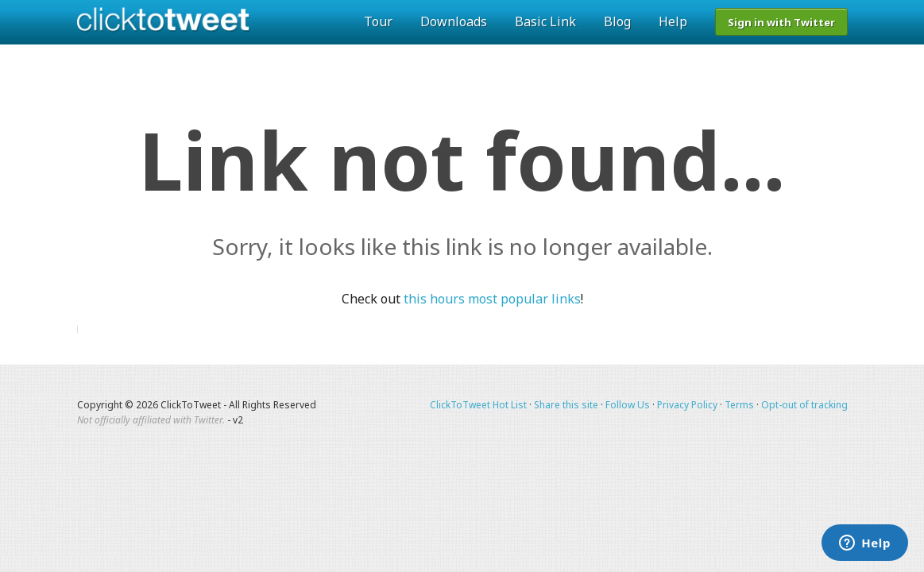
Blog (617, 21)
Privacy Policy (687, 405)
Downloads (454, 21)
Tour (378, 21)
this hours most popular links (492, 299)
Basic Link (545, 21)
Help (673, 21)
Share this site (566, 405)
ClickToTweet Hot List (478, 405)
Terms (739, 405)
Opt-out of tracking (804, 405)
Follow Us (628, 405)
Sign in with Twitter (781, 22)
